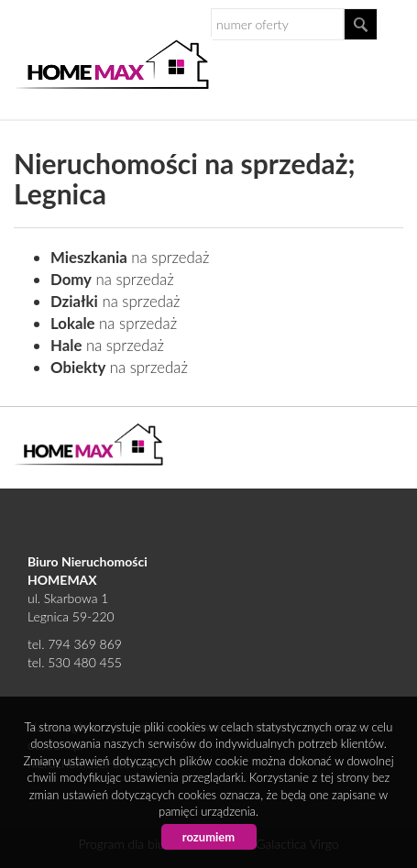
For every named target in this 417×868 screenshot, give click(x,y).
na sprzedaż (130, 257)
